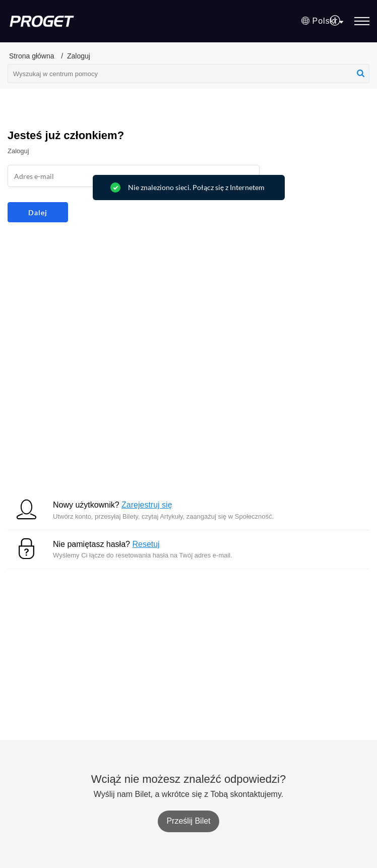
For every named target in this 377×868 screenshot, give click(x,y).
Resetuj (146, 544)
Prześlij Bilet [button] (188, 821)
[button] (322, 21)
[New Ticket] (188, 821)
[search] (188, 74)
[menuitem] (335, 21)
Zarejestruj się (147, 505)
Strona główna (32, 56)
